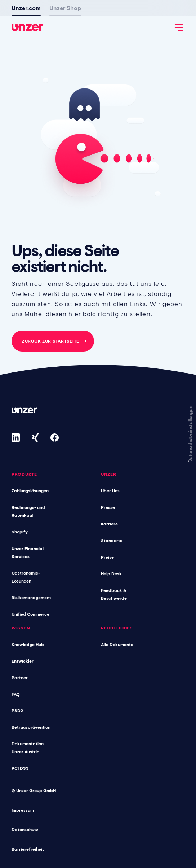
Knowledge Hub (28, 645)
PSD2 (17, 711)
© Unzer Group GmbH (34, 791)
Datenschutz (25, 830)
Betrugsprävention (31, 727)
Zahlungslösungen (30, 491)
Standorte (112, 541)
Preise (107, 557)
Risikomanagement (31, 598)
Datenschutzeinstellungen (190, 434)
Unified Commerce (30, 614)
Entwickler (23, 661)
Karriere (109, 524)
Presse (108, 507)
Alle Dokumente (117, 645)
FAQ (16, 694)
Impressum (23, 810)
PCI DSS (20, 768)
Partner (20, 678)
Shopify (20, 532)
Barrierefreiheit (28, 849)
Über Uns (110, 491)
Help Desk (111, 574)
